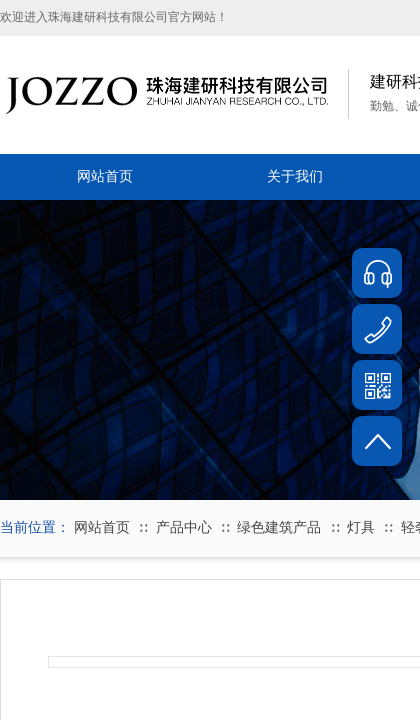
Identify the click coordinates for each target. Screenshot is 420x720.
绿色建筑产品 (279, 527)
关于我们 (295, 176)
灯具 (361, 527)
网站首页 (105, 176)
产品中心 (184, 527)
